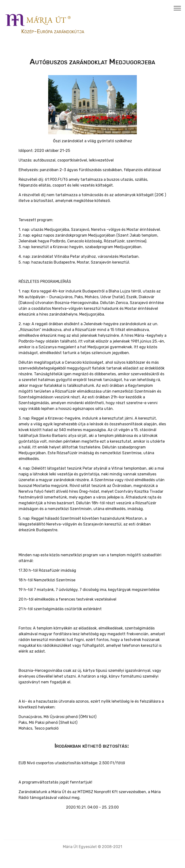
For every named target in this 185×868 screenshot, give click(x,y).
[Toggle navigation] (177, 8)
